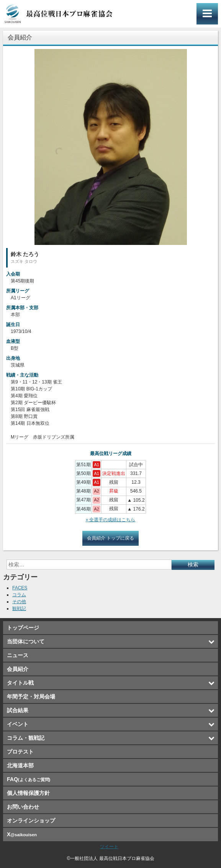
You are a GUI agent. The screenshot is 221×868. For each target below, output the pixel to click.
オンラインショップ (31, 821)
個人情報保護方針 (28, 793)
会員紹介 (18, 669)
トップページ (23, 628)
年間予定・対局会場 (31, 697)
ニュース (18, 655)
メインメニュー (207, 14)
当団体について (26, 641)
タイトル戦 (20, 683)
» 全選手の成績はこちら (110, 520)
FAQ (29, 779)
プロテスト (20, 752)
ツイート (109, 847)
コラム (19, 595)
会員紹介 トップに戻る (110, 538)
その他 (19, 602)
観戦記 (19, 609)
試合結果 (18, 710)
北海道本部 (20, 765)
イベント (18, 724)
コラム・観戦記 (26, 738)
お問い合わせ (23, 807)
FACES (20, 588)
